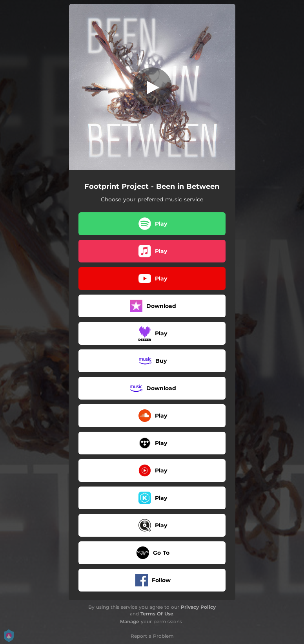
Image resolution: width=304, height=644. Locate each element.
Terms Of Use (157, 614)
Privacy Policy (198, 607)
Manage (130, 621)
